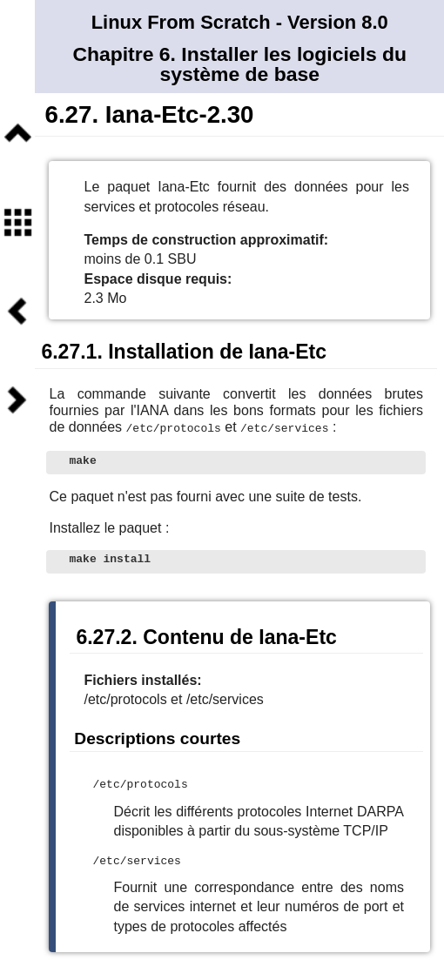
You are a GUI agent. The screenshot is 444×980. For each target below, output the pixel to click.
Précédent (18, 311)
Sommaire (18, 222)
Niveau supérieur (18, 133)
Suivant (18, 399)
